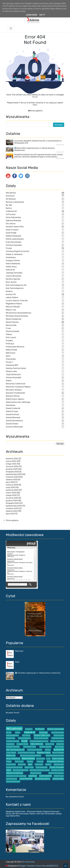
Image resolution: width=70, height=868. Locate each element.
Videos (9, 381)
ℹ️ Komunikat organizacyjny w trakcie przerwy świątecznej (38, 673)
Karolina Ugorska (13, 279)
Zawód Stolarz (12, 424)
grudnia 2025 (12, 469)
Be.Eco (9, 208)
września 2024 (12, 508)
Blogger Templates (27, 866)
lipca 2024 (10, 514)
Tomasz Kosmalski (13, 377)
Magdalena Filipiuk (14, 304)
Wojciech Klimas (13, 396)
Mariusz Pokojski (13, 307)
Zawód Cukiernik (13, 408)
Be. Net (9, 205)
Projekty (9, 341)
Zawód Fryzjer (12, 411)
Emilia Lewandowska (15, 239)
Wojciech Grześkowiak (15, 393)
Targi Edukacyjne (13, 374)
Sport (8, 356)
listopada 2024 (12, 503)
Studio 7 (9, 362)
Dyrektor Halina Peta (15, 227)
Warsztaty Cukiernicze (16, 384)
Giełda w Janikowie (14, 254)
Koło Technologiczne (15, 288)
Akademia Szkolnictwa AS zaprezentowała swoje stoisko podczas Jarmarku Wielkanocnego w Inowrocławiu (38, 156)
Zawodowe (11, 405)
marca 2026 (11, 461)
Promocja (10, 344)
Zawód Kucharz (13, 414)
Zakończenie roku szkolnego (18, 402)
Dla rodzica (11, 224)
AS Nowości (11, 199)
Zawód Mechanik (13, 418)
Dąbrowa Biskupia (13, 220)
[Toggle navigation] (11, 28)
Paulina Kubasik (13, 331)
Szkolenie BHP (12, 365)
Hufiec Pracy (11, 267)
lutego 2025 (11, 495)
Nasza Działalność (14, 319)
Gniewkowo (11, 257)
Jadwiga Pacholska (14, 273)
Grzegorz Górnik (13, 261)
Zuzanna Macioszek (14, 427)
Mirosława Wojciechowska (17, 316)
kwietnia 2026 (12, 459)
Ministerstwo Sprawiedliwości (19, 313)
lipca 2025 (10, 482)
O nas (8, 328)
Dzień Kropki (11, 233)
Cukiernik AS (11, 211)
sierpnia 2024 (12, 511)
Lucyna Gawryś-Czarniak (17, 301)
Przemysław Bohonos (15, 347)
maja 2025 (10, 487)
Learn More (31, 15)
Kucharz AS (11, 294)
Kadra (17, 662)
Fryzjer (9, 248)
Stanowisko (11, 359)
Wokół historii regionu (15, 399)
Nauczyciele (11, 325)
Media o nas (11, 310)
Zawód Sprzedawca (14, 421)
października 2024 (14, 506)
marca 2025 (11, 493)
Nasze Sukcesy (12, 322)
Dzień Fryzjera (12, 230)
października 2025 (14, 474)
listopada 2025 (12, 472)
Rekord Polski (11, 350)
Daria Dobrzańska (13, 217)
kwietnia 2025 (12, 490)
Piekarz (9, 334)
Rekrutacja (11, 353)
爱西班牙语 (54, 866)
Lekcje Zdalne (12, 297)
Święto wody (11, 371)
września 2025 (12, 477)
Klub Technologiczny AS (16, 285)
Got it (42, 15)
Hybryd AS (10, 270)
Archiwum (10, 196)
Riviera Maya (42, 866)
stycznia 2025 (12, 498)
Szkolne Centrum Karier (16, 368)
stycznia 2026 (12, 466)
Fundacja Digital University (18, 251)
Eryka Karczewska (13, 242)
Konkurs (9, 291)
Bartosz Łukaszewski (15, 202)
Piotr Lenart (11, 337)
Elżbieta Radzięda (13, 236)
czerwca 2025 (12, 485)
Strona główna (36, 111)
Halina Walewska (13, 264)
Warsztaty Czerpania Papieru (18, 387)
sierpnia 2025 (12, 480)
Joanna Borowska (13, 276)
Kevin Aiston (11, 282)
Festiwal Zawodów (14, 245)
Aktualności (11, 193)
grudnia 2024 (12, 501)
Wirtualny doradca (14, 390)
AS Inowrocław (28, 862)
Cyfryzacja (11, 214)
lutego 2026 (11, 464)
